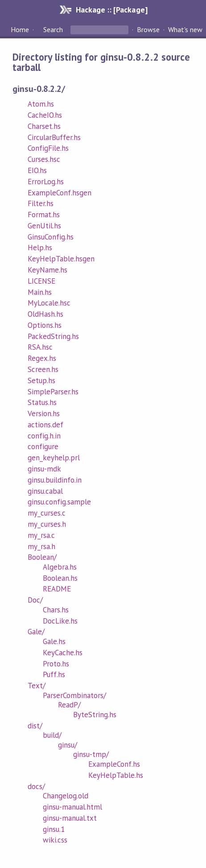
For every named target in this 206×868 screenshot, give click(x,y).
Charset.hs (44, 126)
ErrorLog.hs (46, 182)
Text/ (37, 686)
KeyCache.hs (63, 653)
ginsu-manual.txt (70, 818)
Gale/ (36, 632)
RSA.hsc (40, 347)
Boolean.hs (60, 578)
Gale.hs (54, 641)
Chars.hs (56, 610)
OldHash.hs (45, 314)
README (57, 589)
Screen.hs (43, 369)
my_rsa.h (41, 546)
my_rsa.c (41, 535)
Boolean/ (42, 557)
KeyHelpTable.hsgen (61, 259)
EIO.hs (37, 170)
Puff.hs (54, 674)
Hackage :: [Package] (111, 10)
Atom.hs (41, 104)
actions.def (45, 425)
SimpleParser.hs (53, 392)
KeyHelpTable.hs (116, 775)
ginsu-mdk (44, 469)
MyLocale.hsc (49, 303)
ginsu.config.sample (59, 502)
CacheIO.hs (45, 115)
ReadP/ (69, 705)
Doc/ (35, 600)
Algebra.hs (60, 567)
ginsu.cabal (45, 491)
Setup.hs (41, 380)
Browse (148, 29)
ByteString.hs (95, 715)
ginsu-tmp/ (91, 754)
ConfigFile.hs (48, 148)
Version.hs (44, 413)
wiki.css (55, 840)
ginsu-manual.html (72, 807)
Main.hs (40, 292)
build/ (52, 735)
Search (53, 29)
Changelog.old (66, 796)
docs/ (36, 786)
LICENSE (41, 281)
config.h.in (44, 436)
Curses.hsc (44, 159)
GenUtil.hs (44, 226)
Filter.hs (41, 203)
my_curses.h (47, 524)
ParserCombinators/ (74, 695)
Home (20, 29)
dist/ (35, 726)
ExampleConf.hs (114, 764)
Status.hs (42, 402)
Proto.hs (56, 664)
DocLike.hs (60, 621)
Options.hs (45, 325)
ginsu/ (68, 745)
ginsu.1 (54, 829)
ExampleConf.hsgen (60, 193)
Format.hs (44, 215)
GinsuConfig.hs (51, 237)
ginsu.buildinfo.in (55, 480)
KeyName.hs (47, 270)
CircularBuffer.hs (54, 137)
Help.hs (40, 248)
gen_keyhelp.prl (54, 458)
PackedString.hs (53, 336)
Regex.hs (42, 358)
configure (43, 446)
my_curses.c (47, 513)
